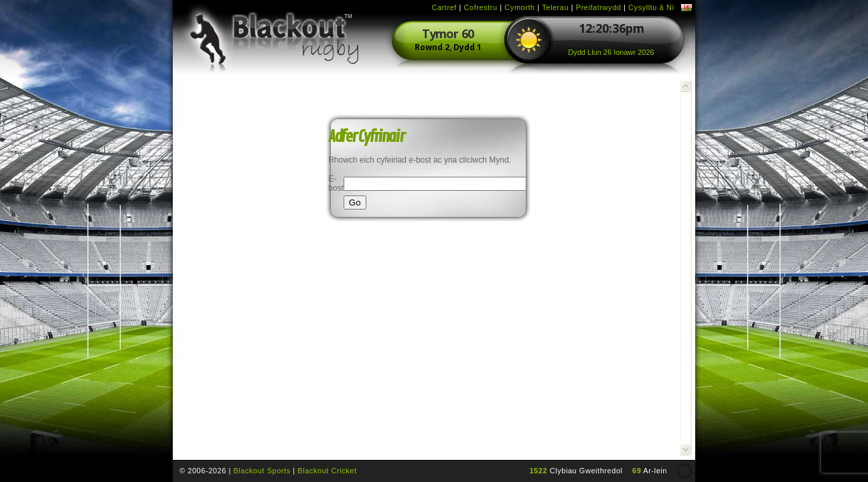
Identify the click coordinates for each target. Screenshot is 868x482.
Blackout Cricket (327, 471)
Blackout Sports (262, 471)
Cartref (444, 7)
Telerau (555, 7)
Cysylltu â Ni (651, 7)
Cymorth (519, 7)
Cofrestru (481, 7)
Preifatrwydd (599, 7)
